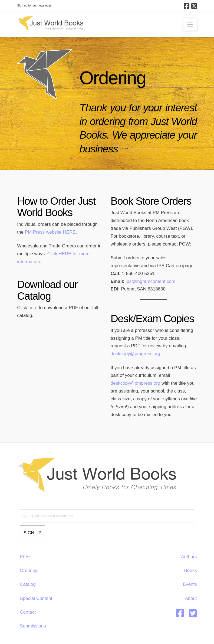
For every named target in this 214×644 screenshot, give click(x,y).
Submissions (33, 626)
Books (190, 571)
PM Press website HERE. (51, 232)
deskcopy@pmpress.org (136, 354)
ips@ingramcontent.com (151, 281)
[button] (190, 24)
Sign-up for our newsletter (34, 5)
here (33, 308)
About (191, 598)
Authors (189, 557)
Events (190, 584)
